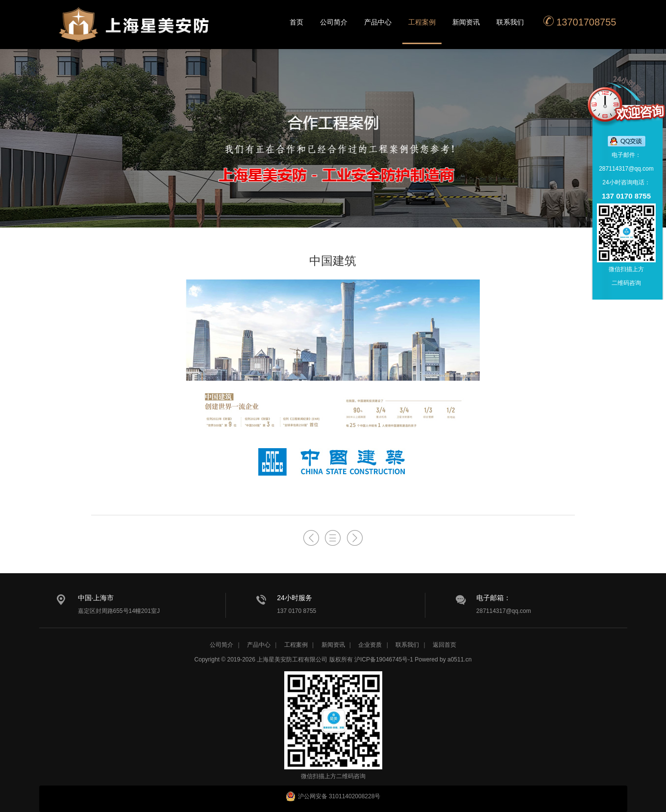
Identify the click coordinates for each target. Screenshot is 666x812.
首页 (296, 22)
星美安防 (135, 31)
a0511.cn (459, 660)
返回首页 (444, 645)
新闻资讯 (466, 22)
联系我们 (510, 22)
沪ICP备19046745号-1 (384, 660)
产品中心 (378, 22)
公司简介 (334, 22)
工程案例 (422, 22)
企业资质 (370, 645)
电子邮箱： (493, 598)
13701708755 (580, 21)
